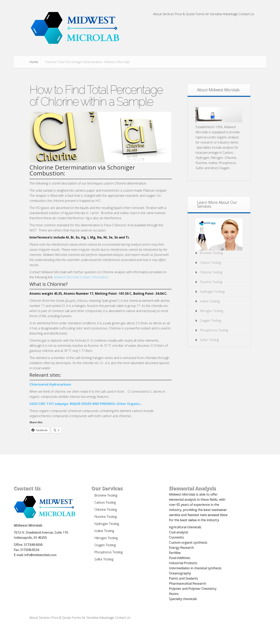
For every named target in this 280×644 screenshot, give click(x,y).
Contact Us (246, 14)
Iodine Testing (210, 301)
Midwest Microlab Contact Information (81, 277)
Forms (200, 14)
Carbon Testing (210, 263)
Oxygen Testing (210, 321)
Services (168, 14)
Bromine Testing (211, 253)
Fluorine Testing (211, 282)
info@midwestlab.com (40, 555)
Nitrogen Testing (211, 311)
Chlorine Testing (211, 272)
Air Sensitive (214, 14)
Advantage (230, 14)
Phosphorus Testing (214, 330)
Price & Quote (185, 14)
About (157, 14)
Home (34, 62)
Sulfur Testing (209, 340)
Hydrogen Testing (212, 292)
